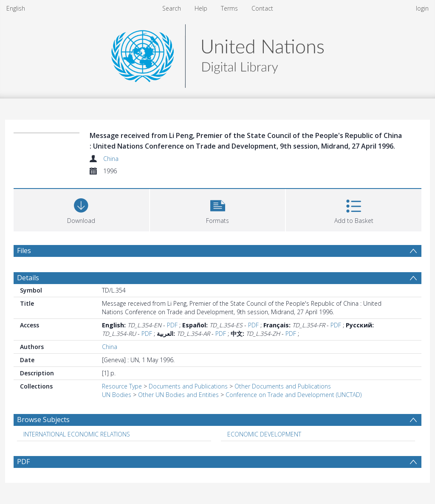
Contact (262, 8)
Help (201, 8)
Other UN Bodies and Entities (178, 395)
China (111, 159)
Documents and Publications (188, 386)
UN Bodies (117, 395)
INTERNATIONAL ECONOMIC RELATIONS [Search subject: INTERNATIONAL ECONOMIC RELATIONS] (77, 434)
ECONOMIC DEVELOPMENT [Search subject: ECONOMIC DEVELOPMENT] (264, 434)
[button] (218, 209)
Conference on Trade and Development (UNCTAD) (294, 395)
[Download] (81, 209)
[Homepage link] (217, 54)
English (16, 8)
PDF (172, 325)
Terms (229, 8)
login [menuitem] (422, 8)
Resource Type (122, 386)
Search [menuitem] (172, 8)
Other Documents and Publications (283, 386)
